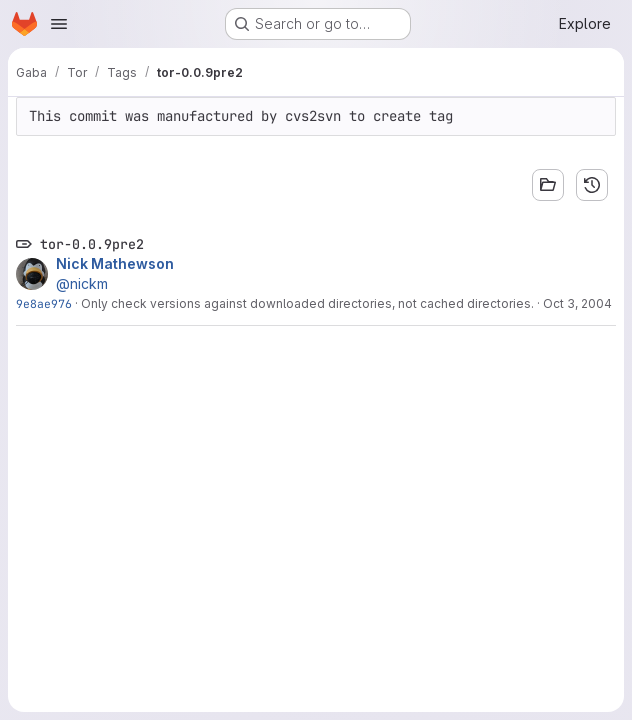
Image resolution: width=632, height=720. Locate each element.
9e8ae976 (44, 303)
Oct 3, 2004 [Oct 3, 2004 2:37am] (577, 303)
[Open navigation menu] (59, 24)
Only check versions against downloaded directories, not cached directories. (307, 303)
